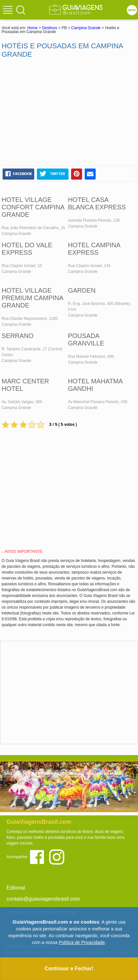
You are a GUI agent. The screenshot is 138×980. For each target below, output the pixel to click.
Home (32, 28)
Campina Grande (86, 28)
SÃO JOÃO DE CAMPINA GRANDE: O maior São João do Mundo (63, 774)
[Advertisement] (69, 112)
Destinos (50, 28)
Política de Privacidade (82, 942)
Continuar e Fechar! (69, 968)
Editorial (16, 888)
